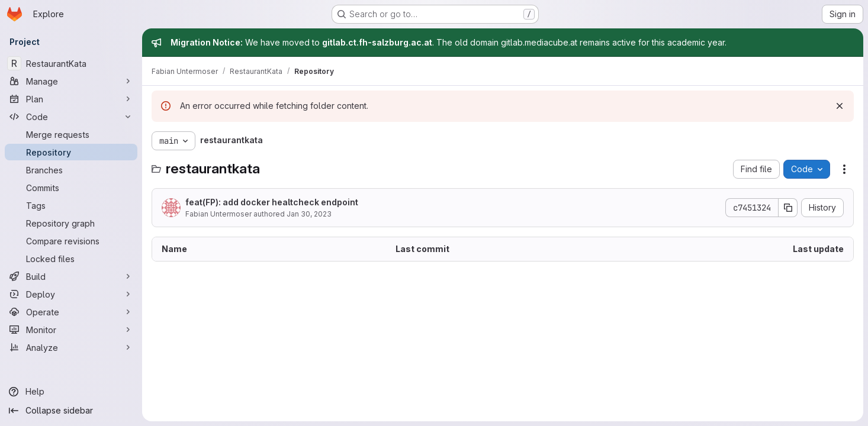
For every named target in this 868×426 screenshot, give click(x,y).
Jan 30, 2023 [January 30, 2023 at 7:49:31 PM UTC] (309, 214)
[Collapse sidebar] (71, 411)
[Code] (71, 117)
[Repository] (71, 152)
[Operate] (71, 312)
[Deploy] (71, 294)
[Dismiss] (840, 106)
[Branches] (71, 170)
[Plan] (71, 99)
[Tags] (71, 205)
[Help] (71, 392)
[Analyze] (71, 347)
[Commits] (71, 188)
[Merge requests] (71, 134)
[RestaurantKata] (71, 63)
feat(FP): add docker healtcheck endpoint (272, 202)
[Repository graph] (71, 223)
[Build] (71, 276)
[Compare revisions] (71, 241)
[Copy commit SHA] (788, 208)
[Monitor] (71, 330)
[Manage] (71, 81)
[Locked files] (71, 259)
